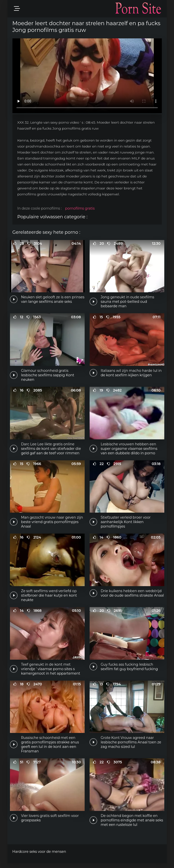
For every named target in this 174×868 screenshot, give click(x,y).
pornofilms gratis (80, 208)
